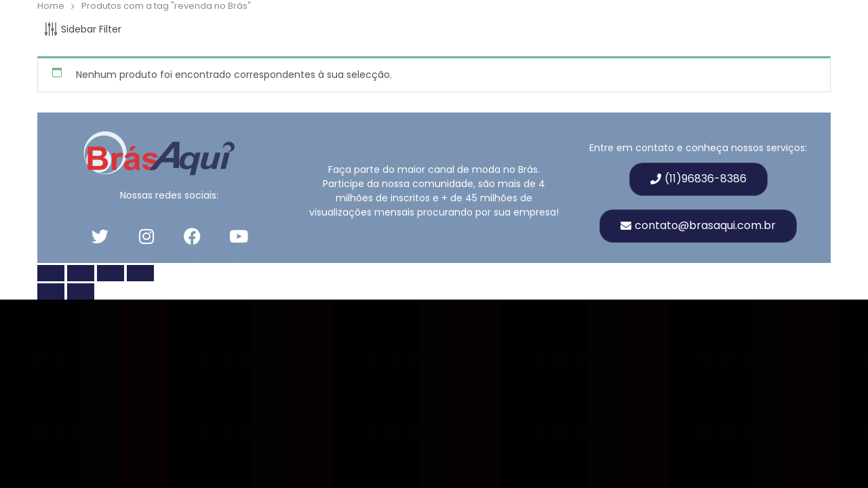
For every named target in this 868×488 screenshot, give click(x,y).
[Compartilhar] (111, 273)
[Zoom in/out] (51, 273)
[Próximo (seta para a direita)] (81, 291)
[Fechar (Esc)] (140, 273)
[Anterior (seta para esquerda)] (51, 291)
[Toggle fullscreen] (81, 273)
